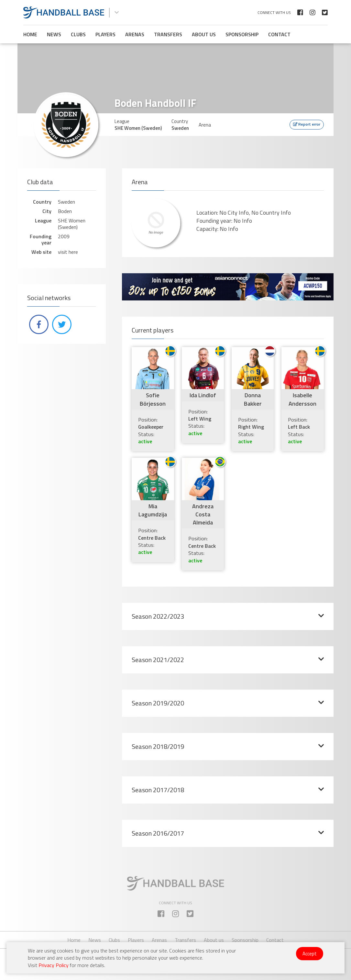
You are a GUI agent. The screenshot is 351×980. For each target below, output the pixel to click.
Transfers (168, 34)
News (54, 34)
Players (105, 34)
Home (30, 34)
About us (204, 34)
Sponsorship (242, 34)
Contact (279, 34)
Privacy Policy (54, 965)
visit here (68, 252)
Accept (310, 954)
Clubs (78, 34)
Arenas (135, 34)
